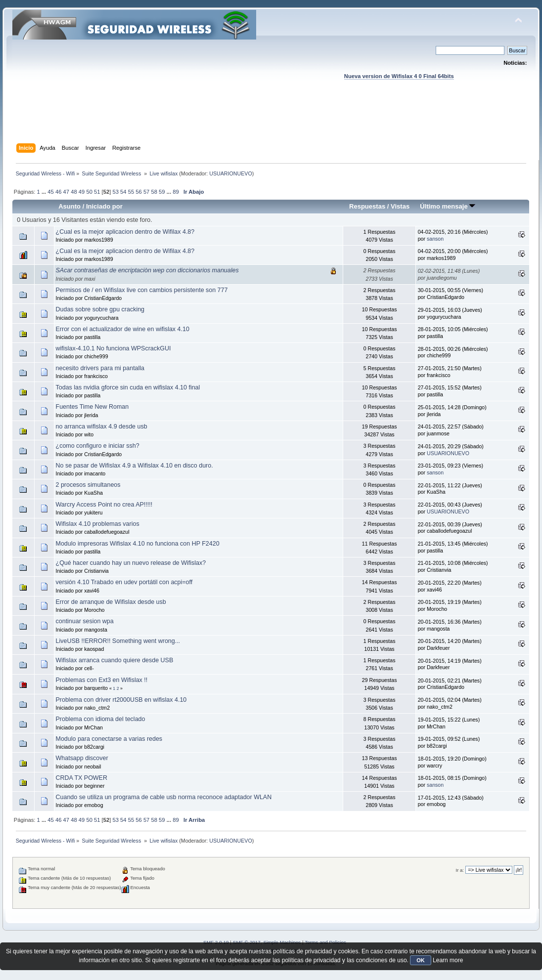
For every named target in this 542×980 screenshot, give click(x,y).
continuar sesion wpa (85, 621)
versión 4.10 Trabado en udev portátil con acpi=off (124, 582)
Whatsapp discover (82, 758)
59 (162, 192)
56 (138, 192)
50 (89, 192)
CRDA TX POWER (82, 778)
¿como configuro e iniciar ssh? (98, 446)
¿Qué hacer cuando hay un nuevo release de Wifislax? (131, 563)
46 (58, 192)
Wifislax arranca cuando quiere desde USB (115, 660)
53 (115, 192)
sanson (435, 239)
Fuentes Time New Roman (92, 407)
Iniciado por (104, 206)
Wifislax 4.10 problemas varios (98, 524)
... (45, 192)
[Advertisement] (271, 121)
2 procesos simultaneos (88, 485)
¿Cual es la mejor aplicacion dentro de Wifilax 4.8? (125, 232)
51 (97, 192)
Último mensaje (448, 206)
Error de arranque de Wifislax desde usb (111, 602)
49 (82, 192)
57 (146, 192)
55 (131, 192)
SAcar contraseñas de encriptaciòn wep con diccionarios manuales (147, 270)
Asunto (69, 206)
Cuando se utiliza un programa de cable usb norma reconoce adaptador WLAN (164, 797)
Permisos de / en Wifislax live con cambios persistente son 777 (142, 290)
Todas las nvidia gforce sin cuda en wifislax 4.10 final (128, 387)
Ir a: (460, 870)
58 (154, 192)
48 (74, 192)
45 (50, 192)
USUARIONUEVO (230, 173)
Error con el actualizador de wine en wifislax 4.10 (123, 329)
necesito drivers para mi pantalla (100, 368)
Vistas (400, 206)
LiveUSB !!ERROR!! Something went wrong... (118, 641)
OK (421, 960)
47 (66, 192)
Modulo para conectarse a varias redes (109, 739)
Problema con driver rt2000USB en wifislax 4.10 (121, 700)
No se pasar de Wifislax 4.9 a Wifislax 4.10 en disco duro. (135, 466)
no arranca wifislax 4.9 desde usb (102, 426)
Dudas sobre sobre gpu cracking (100, 309)
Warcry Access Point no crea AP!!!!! (104, 505)
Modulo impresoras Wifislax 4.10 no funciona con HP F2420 (138, 544)
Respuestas (367, 206)
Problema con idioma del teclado (101, 719)
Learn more (448, 960)
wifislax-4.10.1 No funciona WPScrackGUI (113, 348)
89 (176, 192)
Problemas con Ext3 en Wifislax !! (102, 680)
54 (123, 192)
